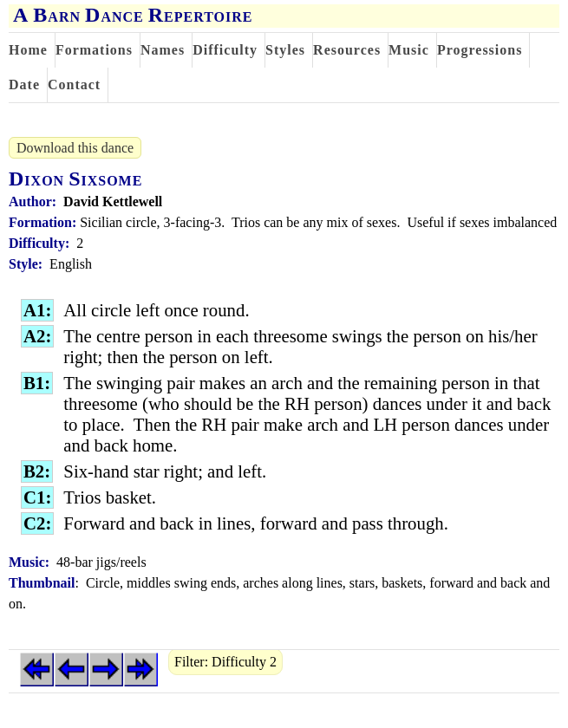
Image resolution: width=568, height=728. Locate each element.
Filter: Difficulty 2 (225, 662)
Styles (285, 50)
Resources (347, 50)
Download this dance (75, 148)
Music (409, 50)
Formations (94, 50)
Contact (74, 84)
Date (24, 84)
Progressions (480, 50)
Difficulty (225, 50)
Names (163, 50)
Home (28, 50)
